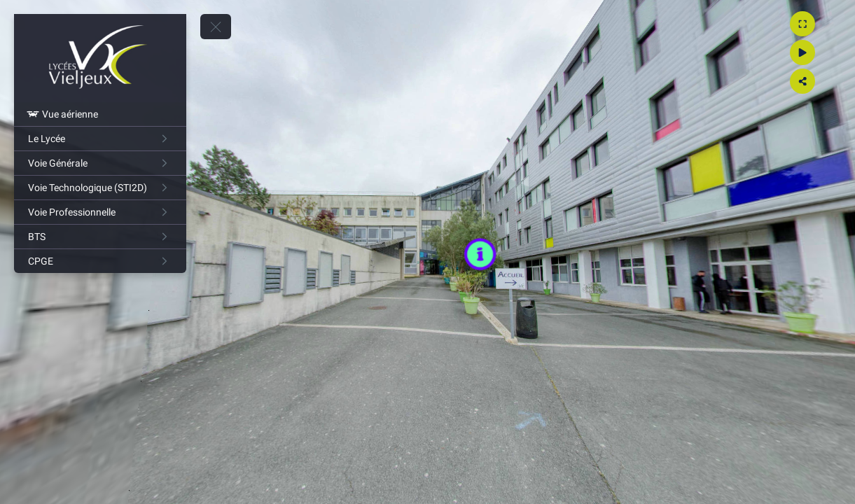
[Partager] (831, 81)
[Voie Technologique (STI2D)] (100, 188)
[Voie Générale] (100, 163)
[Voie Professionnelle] (100, 212)
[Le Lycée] (100, 139)
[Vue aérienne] (100, 114)
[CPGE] (100, 261)
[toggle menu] (216, 27)
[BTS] (100, 237)
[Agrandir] (831, 24)
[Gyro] (831, 52)
